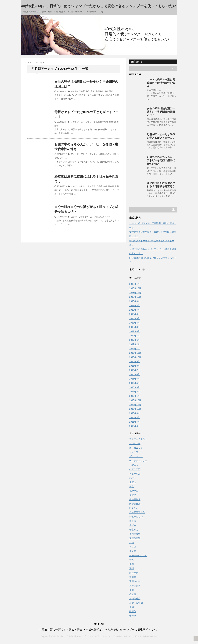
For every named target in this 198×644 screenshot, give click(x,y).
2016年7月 (135, 370)
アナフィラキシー (138, 439)
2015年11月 (135, 405)
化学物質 (81, 91)
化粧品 (133, 495)
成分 (92, 217)
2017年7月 (135, 336)
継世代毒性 (114, 122)
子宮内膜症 (135, 534)
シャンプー (135, 452)
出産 (132, 487)
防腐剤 (133, 611)
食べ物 (133, 616)
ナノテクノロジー (138, 461)
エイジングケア (82, 217)
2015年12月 (135, 400)
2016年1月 (135, 396)
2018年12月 (135, 288)
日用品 (99, 186)
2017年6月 (135, 340)
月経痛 (133, 547)
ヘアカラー (135, 465)
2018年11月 (135, 293)
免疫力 (133, 482)
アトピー (81, 122)
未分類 (133, 551)
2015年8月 (135, 417)
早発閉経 (99, 91)
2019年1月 (135, 284)
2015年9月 (135, 413)
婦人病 (74, 91)
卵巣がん (134, 508)
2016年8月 (135, 366)
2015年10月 (135, 409)
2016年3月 (135, 387)
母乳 (132, 560)
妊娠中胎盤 (103, 122)
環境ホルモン (106, 154)
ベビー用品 (135, 474)
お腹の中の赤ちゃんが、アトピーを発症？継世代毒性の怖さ (161, 160)
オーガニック (136, 448)
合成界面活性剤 (137, 512)
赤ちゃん (63, 158)
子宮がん (134, 530)
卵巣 (93, 91)
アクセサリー (81, 186)
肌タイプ (106, 217)
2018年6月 (135, 314)
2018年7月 (135, 310)
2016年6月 (135, 374)
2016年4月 (135, 383)
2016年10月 (135, 357)
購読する (137, 62)
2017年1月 (135, 349)
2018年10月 (135, 297)
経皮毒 (111, 186)
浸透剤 (133, 577)
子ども (74, 122)
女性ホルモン (136, 517)
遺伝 (56, 126)
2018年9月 (135, 301)
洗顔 (132, 568)
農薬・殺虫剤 (136, 603)
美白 (96, 217)
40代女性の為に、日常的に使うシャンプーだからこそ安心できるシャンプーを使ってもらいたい (99, 6)
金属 (132, 607)
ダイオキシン (136, 456)
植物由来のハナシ (138, 555)
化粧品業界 (135, 499)
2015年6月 (135, 426)
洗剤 (132, 564)
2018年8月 (135, 305)
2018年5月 (135, 318)
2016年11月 (135, 353)
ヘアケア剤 (135, 469)
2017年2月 (135, 344)
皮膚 (73, 186)
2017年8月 (135, 331)
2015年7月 (135, 422)
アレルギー (76, 154)
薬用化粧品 (135, 599)
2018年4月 (135, 323)
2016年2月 (135, 392)
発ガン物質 (135, 586)
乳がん (133, 478)
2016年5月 (135, 379)
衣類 (117, 186)
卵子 (88, 91)
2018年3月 (135, 327)
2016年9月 (135, 361)
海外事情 (134, 573)
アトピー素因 (92, 122)
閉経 (111, 91)
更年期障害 (135, 538)
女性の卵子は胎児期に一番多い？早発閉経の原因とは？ (161, 112)
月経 (106, 91)
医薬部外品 (135, 504)
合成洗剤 (92, 186)
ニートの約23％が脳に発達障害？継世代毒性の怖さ (161, 83)
